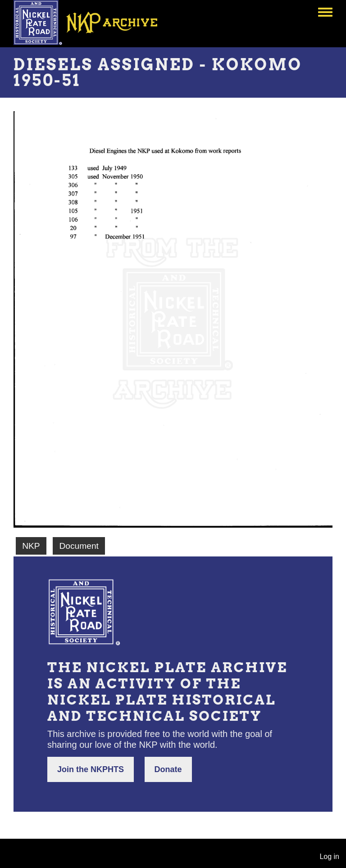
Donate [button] (168, 769)
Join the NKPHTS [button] (91, 769)
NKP (31, 546)
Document (79, 546)
